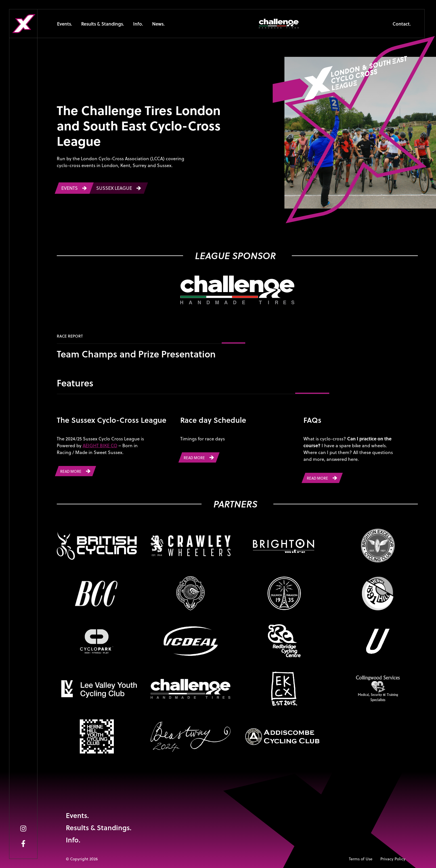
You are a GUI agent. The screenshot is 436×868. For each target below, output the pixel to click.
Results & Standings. (103, 24)
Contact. (402, 24)
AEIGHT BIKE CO (100, 446)
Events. (65, 24)
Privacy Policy (393, 859)
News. (158, 24)
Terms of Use (361, 859)
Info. (138, 24)
